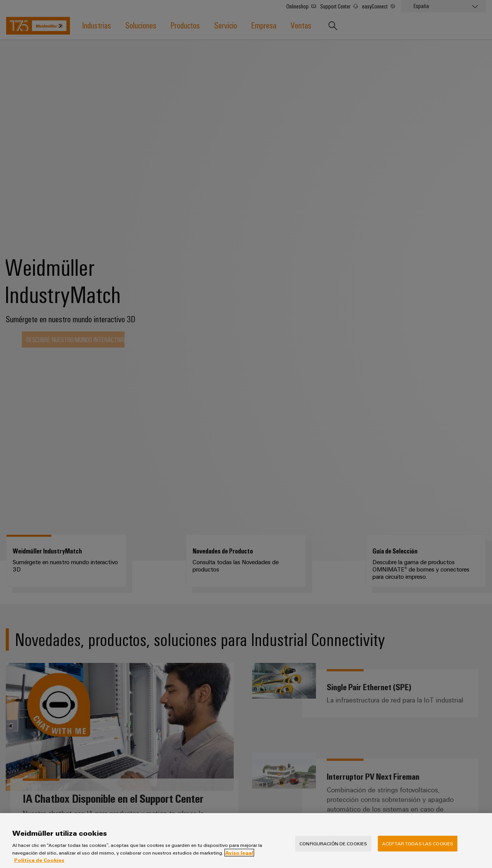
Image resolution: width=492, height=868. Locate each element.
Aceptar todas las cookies (418, 843)
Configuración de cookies (333, 843)
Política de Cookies (39, 860)
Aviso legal (239, 853)
